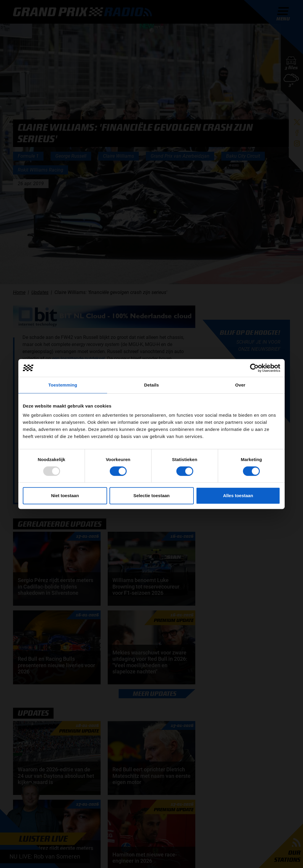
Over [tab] (240, 385)
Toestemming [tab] (63, 385)
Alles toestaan (238, 496)
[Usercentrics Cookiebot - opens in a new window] (254, 368)
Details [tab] (151, 385)
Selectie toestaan (152, 496)
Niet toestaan (65, 496)
